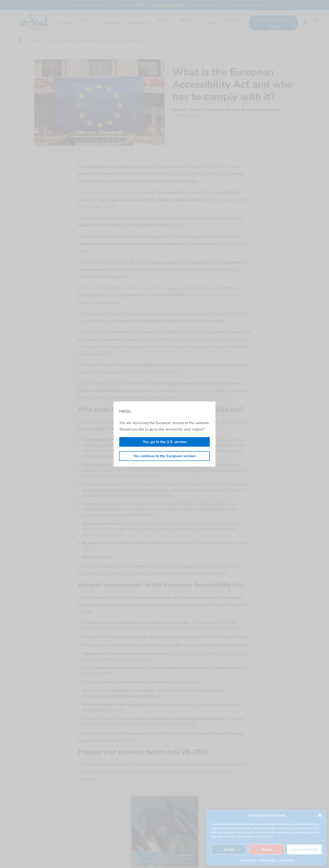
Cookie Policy (248, 860)
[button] (320, 815)
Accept (229, 849)
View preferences (305, 849)
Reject (267, 849)
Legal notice (286, 860)
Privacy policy (268, 860)
